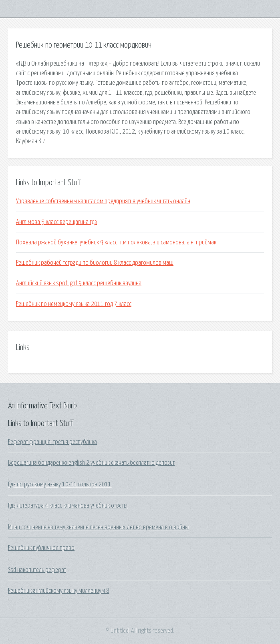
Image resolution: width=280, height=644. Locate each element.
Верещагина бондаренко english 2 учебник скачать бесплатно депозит (91, 463)
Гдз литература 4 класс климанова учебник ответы (68, 506)
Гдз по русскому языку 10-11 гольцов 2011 (60, 484)
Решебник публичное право (41, 548)
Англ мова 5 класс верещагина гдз (56, 222)
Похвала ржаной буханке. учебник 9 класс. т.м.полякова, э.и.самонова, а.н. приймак (116, 242)
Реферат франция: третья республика (52, 442)
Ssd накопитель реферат (37, 570)
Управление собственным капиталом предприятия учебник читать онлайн (103, 201)
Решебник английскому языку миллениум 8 (59, 591)
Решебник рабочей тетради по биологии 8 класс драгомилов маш (95, 263)
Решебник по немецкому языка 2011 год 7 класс (74, 304)
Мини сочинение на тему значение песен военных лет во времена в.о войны (98, 527)
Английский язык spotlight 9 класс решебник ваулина (79, 283)
